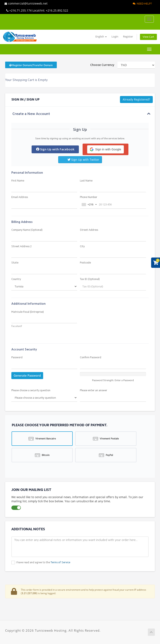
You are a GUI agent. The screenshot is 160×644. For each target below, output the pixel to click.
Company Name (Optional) (27, 230)
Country (16, 279)
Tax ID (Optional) (90, 279)
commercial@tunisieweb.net (26, 3)
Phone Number (89, 197)
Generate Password (27, 376)
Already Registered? (136, 99)
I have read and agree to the (43, 563)
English (101, 37)
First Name (18, 181)
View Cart (148, 37)
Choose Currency (102, 65)
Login (115, 37)
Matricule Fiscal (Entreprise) (28, 312)
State (15, 263)
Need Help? (142, 4)
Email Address (20, 197)
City (82, 246)
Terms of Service (60, 563)
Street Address (89, 230)
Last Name (86, 181)
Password (17, 358)
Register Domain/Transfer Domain (31, 65)
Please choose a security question (31, 390)
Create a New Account (31, 114)
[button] (105, 149)
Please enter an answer (94, 390)
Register (128, 37)
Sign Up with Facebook (55, 149)
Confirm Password (91, 358)
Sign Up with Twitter (83, 160)
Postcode (85, 263)
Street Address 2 (21, 246)
